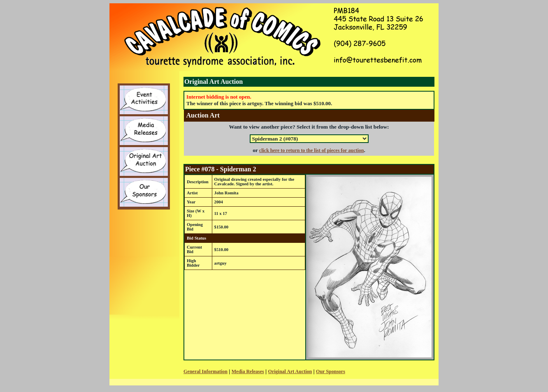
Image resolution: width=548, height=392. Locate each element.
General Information (205, 371)
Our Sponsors (331, 371)
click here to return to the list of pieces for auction (312, 150)
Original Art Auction (290, 371)
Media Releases (248, 371)
